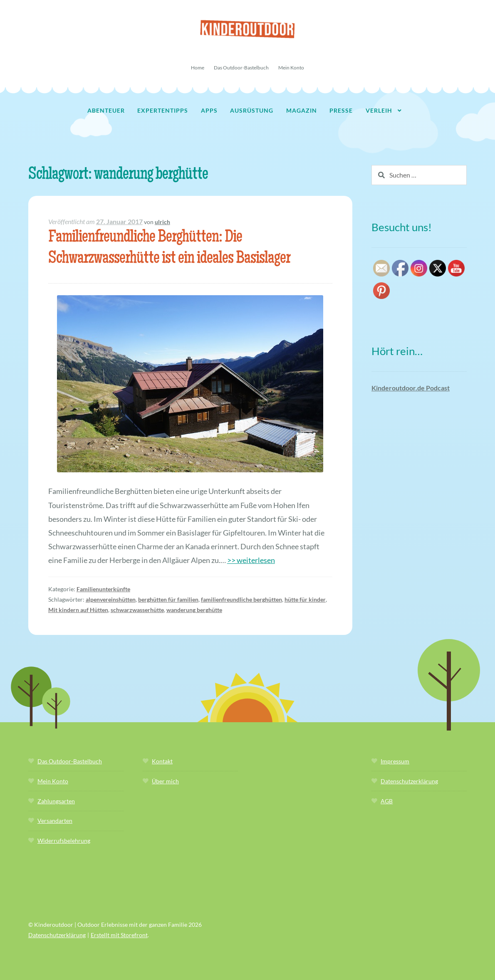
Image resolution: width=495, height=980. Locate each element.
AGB (387, 801)
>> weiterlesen (251, 560)
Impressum (395, 761)
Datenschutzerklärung (409, 781)
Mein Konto (291, 68)
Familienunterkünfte (103, 589)
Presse (341, 110)
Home (198, 68)
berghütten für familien (168, 599)
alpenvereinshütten (111, 599)
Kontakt (162, 761)
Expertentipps (163, 110)
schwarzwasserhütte (137, 610)
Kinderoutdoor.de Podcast (411, 388)
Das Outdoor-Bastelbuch (241, 68)
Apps (209, 110)
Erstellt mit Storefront (119, 935)
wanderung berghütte (194, 610)
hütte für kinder (305, 599)
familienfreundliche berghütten (241, 599)
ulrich (162, 222)
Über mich (165, 781)
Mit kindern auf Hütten (78, 610)
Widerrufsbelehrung (64, 841)
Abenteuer (106, 110)
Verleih (379, 110)
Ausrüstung (252, 110)
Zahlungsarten (56, 801)
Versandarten (55, 821)
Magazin (302, 110)
